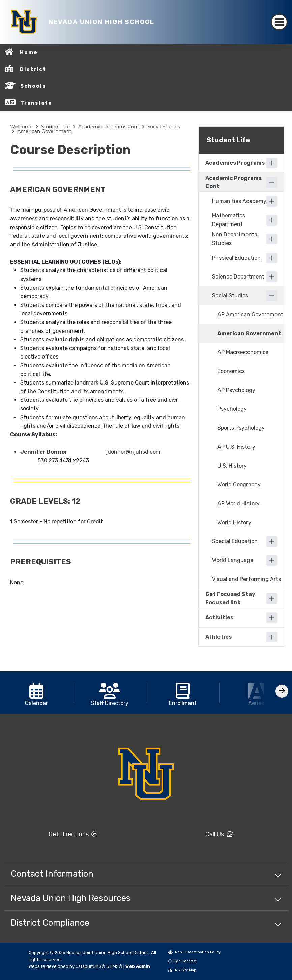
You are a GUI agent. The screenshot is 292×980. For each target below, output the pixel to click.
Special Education (235, 541)
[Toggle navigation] (279, 22)
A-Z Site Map (182, 970)
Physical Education (236, 258)
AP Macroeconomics (243, 352)
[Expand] (272, 163)
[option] (37, 693)
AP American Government (250, 314)
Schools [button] (33, 86)
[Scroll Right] (282, 691)
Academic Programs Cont (109, 127)
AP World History (239, 504)
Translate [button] (36, 103)
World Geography (239, 485)
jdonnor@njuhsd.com (133, 452)
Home (29, 52)
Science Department (238, 277)
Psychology (232, 409)
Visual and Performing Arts (246, 579)
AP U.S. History (236, 447)
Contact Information (52, 874)
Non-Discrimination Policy (194, 952)
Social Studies (164, 127)
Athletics (218, 637)
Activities (219, 618)
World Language (233, 560)
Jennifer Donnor (44, 452)
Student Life (56, 127)
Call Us (219, 834)
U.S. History (232, 466)
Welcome (21, 127)
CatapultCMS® (90, 966)
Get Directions (73, 834)
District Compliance (50, 923)
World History (234, 522)
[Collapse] (272, 182)
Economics (231, 371)
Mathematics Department (229, 220)
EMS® (116, 966)
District (33, 69)
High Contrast (185, 961)
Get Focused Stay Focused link (230, 598)
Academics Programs (235, 163)
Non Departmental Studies (235, 239)
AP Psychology (236, 390)
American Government (44, 131)
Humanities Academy (239, 201)
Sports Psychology (241, 428)
